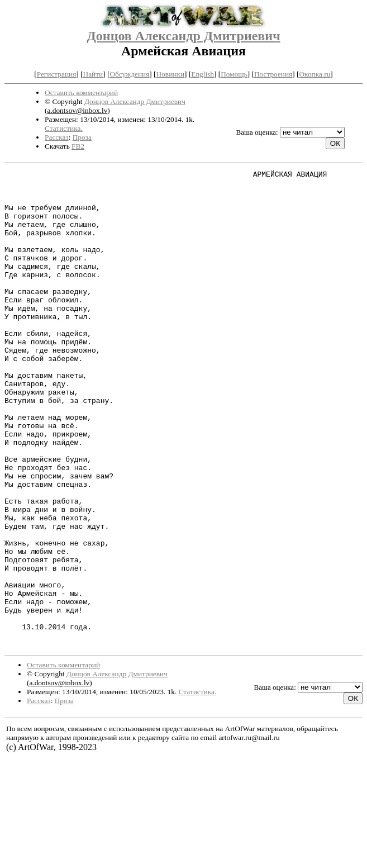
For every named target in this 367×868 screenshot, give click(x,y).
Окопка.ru (314, 74)
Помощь (234, 74)
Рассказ (57, 137)
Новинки (170, 74)
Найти (93, 74)
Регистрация (57, 74)
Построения (273, 74)
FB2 (78, 146)
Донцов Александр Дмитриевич (183, 36)
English (202, 74)
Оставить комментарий (81, 93)
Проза (82, 137)
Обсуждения (129, 74)
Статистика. (64, 128)
